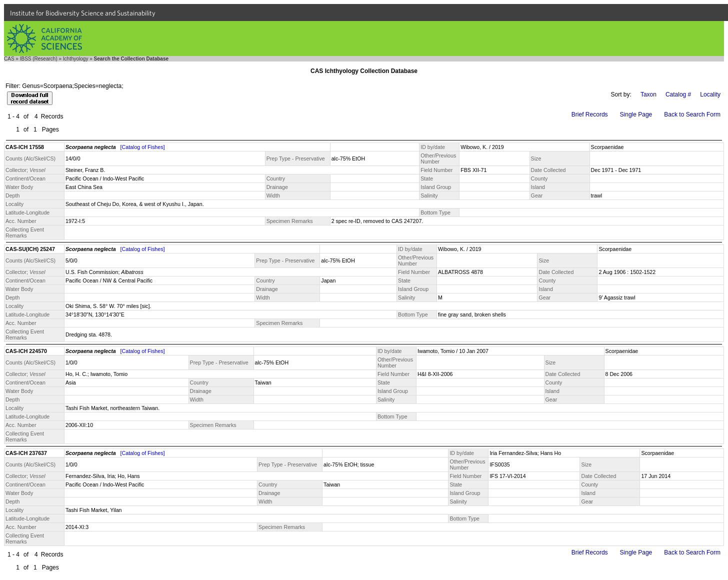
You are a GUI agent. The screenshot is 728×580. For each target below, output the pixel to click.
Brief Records (590, 114)
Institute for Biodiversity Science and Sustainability (83, 13)
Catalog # (678, 94)
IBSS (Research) (39, 59)
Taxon (648, 94)
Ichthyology (76, 59)
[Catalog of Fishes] (143, 147)
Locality (710, 94)
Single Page (636, 114)
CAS (9, 59)
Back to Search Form (692, 114)
